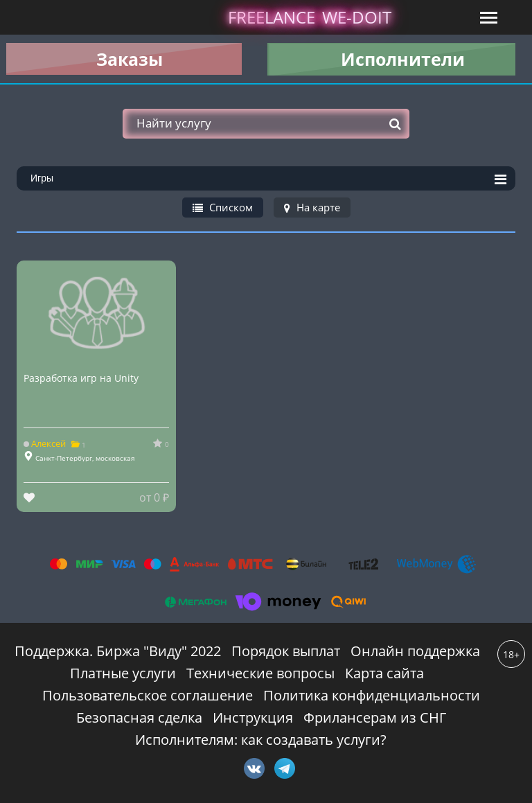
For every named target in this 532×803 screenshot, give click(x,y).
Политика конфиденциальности (372, 695)
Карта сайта (384, 673)
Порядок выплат (286, 651)
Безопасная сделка (139, 717)
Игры (268, 179)
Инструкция (253, 717)
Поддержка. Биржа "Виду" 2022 (118, 651)
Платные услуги (123, 673)
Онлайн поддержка (415, 651)
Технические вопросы (260, 673)
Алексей (46, 443)
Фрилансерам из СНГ (375, 717)
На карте (312, 207)
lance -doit (310, 17)
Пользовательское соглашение (148, 695)
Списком (223, 207)
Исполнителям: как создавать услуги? (261, 740)
